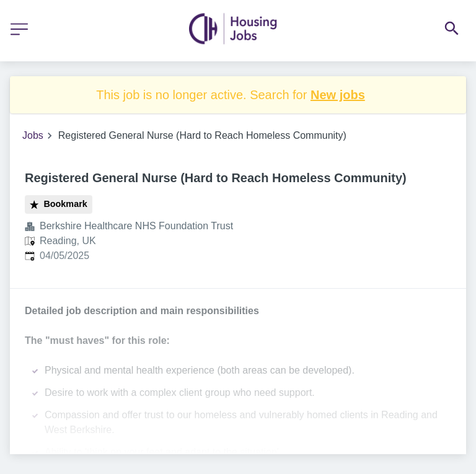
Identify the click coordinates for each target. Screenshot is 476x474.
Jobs (33, 135)
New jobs (338, 95)
